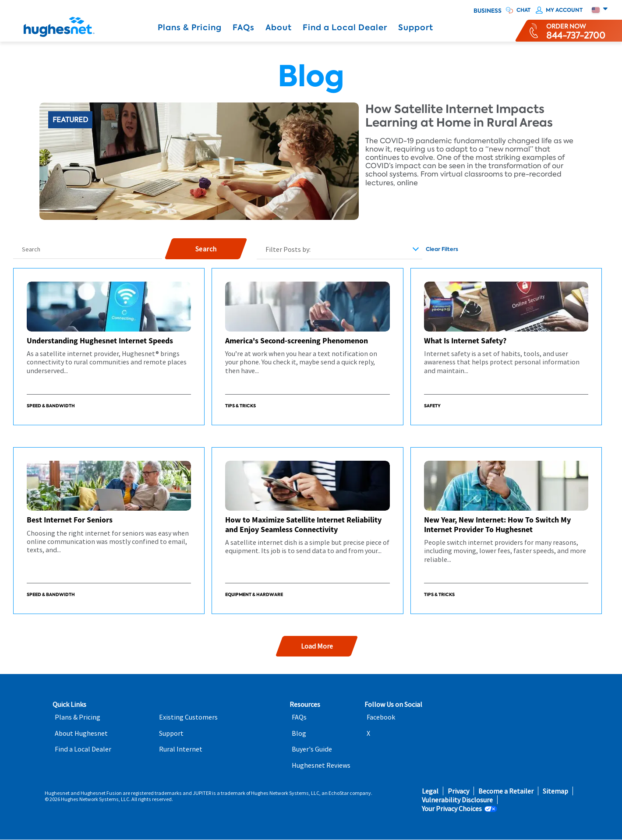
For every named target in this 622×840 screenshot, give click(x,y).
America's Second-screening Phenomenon (297, 341)
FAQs (244, 28)
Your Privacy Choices (452, 809)
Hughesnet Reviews (321, 765)
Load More (316, 646)
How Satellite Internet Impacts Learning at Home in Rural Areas (459, 116)
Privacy (458, 791)
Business (488, 11)
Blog (299, 733)
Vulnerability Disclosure (457, 800)
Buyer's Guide (312, 749)
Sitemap (555, 791)
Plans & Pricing (190, 28)
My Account (564, 10)
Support (416, 28)
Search (31, 249)
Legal (430, 791)
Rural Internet (181, 749)
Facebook (381, 717)
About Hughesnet (81, 733)
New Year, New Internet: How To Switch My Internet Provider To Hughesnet (497, 524)
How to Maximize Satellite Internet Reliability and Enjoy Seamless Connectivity (303, 524)
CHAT (523, 10)
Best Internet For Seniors (70, 520)
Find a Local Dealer (345, 28)
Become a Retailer (506, 791)
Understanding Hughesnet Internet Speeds (100, 341)
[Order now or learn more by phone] (576, 31)
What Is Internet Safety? (465, 341)
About (279, 28)
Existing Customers (188, 717)
